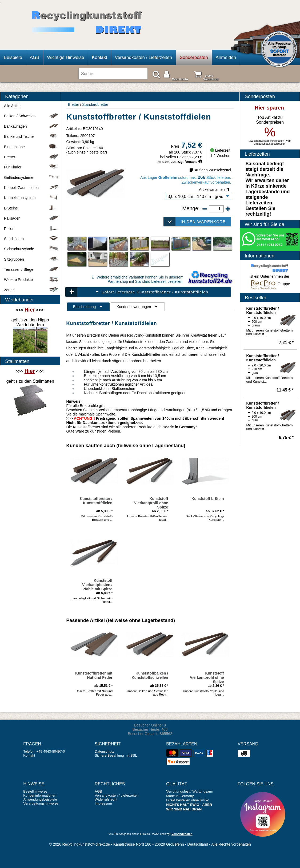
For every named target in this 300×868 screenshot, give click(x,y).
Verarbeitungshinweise (41, 803)
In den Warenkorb (195, 222)
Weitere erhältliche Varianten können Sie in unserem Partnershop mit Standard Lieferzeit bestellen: (137, 279)
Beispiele (13, 57)
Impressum (103, 803)
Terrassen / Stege (31, 269)
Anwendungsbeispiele (40, 799)
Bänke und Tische (31, 136)
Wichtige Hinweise (65, 57)
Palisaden (31, 218)
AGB (35, 57)
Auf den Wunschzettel (210, 170)
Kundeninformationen (40, 795)
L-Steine (31, 208)
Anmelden (226, 57)
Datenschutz (104, 751)
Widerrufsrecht (106, 799)
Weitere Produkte (31, 280)
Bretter (74, 104)
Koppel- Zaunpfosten (31, 188)
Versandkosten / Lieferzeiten (144, 57)
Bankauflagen (31, 126)
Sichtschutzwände (31, 249)
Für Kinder (31, 167)
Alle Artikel (13, 106)
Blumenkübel (31, 147)
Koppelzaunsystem (31, 198)
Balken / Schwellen (31, 116)
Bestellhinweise (35, 791)
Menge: (192, 208)
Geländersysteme (31, 177)
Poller (31, 229)
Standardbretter (95, 104)
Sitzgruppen (31, 259)
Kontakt (99, 57)
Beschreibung (89, 307)
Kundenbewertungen (138, 307)
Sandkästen (31, 239)
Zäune (31, 290)
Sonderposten (194, 57)
